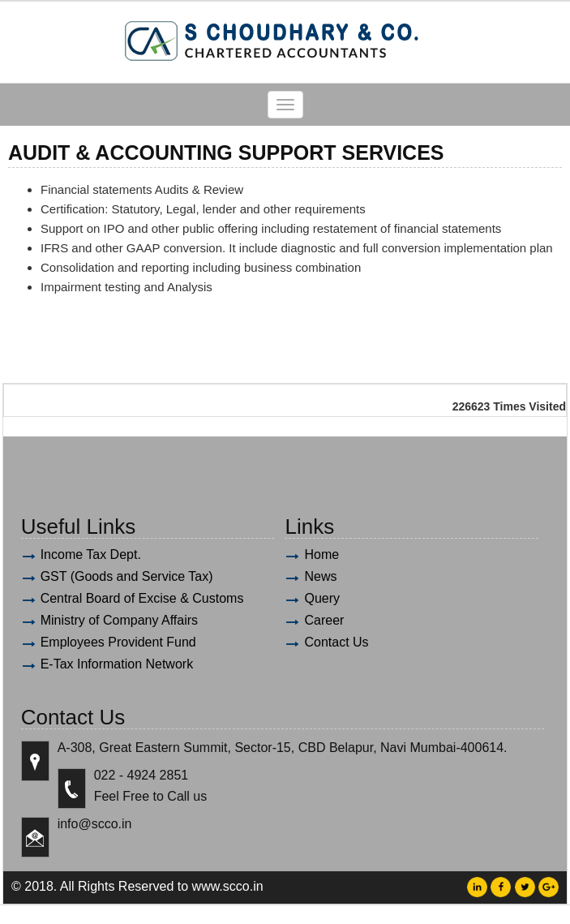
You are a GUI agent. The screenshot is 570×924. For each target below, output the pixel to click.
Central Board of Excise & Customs (142, 598)
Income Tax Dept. (91, 554)
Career (324, 620)
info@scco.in (95, 824)
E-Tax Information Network (117, 664)
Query (322, 598)
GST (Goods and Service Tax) (127, 576)
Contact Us (336, 642)
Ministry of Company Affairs (119, 620)
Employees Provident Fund (118, 642)
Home (321, 554)
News (320, 576)
